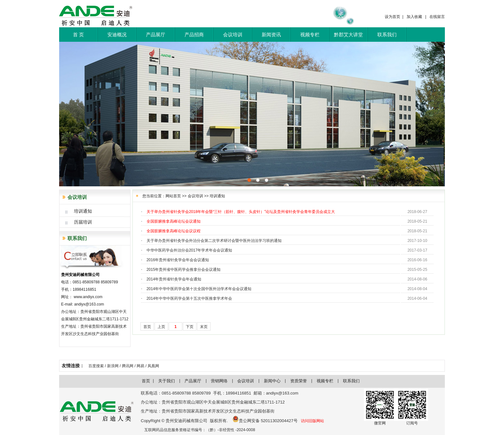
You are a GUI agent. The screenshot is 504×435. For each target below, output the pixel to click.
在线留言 (437, 17)
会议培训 (233, 35)
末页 (204, 327)
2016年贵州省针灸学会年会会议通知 (178, 260)
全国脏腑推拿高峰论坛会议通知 (174, 221)
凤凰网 (153, 366)
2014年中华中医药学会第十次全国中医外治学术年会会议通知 (199, 289)
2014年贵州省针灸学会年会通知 (174, 279)
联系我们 (387, 35)
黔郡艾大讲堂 (348, 35)
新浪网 (113, 366)
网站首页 (173, 196)
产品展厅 (156, 35)
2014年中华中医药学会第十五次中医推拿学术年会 (189, 298)
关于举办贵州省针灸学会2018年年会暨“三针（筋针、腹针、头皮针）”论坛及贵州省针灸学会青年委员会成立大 (241, 212)
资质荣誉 (299, 381)
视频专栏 (310, 35)
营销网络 (219, 381)
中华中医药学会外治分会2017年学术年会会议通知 (189, 250)
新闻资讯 (271, 35)
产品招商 (194, 35)
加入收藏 (414, 17)
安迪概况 (117, 35)
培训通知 (217, 196)
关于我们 (166, 381)
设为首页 (392, 17)
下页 (190, 327)
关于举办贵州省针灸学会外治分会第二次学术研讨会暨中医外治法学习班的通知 (214, 241)
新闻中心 (272, 381)
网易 (140, 366)
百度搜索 (96, 366)
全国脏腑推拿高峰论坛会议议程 (174, 231)
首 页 (78, 35)
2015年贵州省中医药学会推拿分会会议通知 (184, 270)
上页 (161, 327)
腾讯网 (128, 366)
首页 (147, 327)
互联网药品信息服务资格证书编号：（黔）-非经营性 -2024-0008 (200, 430)
